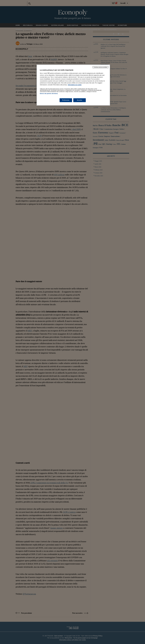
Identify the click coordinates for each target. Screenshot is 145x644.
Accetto (80, 100)
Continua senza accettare (100, 67)
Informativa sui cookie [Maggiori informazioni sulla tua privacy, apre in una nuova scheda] (75, 85)
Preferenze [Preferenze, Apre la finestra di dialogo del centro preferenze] (66, 100)
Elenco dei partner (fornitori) (49, 94)
